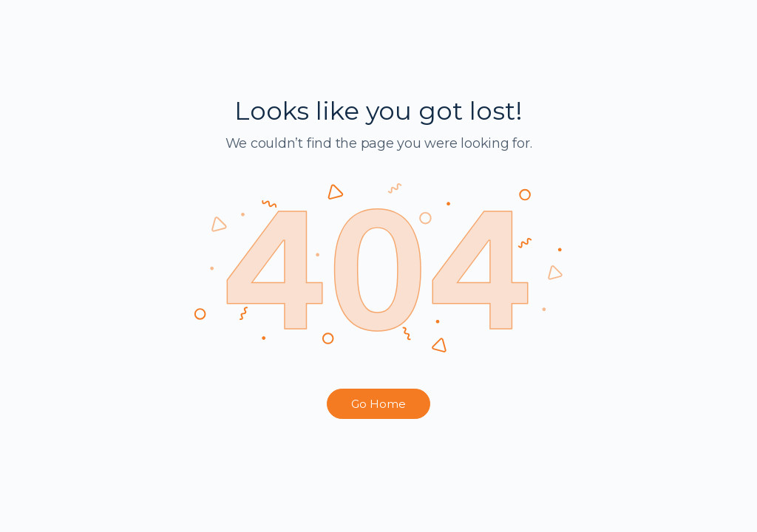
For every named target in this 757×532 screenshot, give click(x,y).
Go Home (378, 404)
